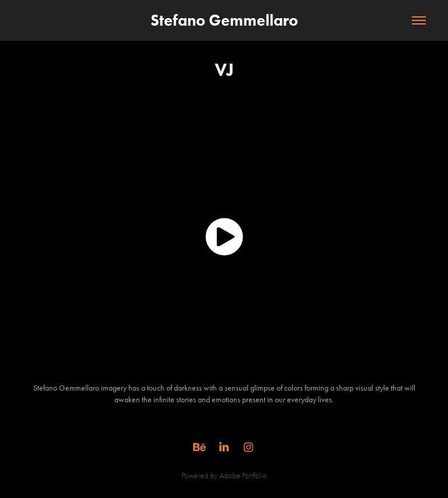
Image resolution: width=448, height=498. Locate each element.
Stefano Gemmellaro (224, 20)
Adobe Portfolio (243, 476)
